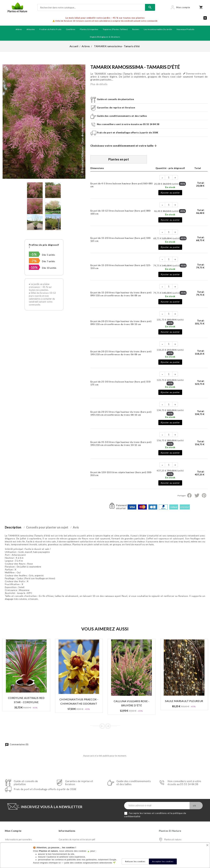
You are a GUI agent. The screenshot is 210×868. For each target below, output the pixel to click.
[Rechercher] (91, 7)
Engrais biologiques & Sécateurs (105, 37)
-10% (34, 267)
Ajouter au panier (170, 193)
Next (108, 726)
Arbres (19, 29)
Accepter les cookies (163, 861)
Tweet (197, 495)
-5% (34, 254)
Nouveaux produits (186, 29)
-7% (34, 261)
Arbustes (31, 29)
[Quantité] (169, 177)
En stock (170, 187)
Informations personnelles (18, 839)
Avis (76, 527)
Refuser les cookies (135, 861)
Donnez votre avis (195, 74)
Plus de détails (99, 84)
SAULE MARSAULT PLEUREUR (184, 701)
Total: (200, 184)
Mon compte (13, 831)
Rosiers (136, 29)
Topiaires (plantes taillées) (115, 29)
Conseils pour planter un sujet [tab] (47, 527)
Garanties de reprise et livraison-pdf (77, 839)
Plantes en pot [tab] (119, 159)
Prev (102, 726)
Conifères (71, 29)
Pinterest (204, 495)
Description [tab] (13, 527)
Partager (189, 495)
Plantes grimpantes (89, 29)
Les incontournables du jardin (158, 29)
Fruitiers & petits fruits (50, 29)
